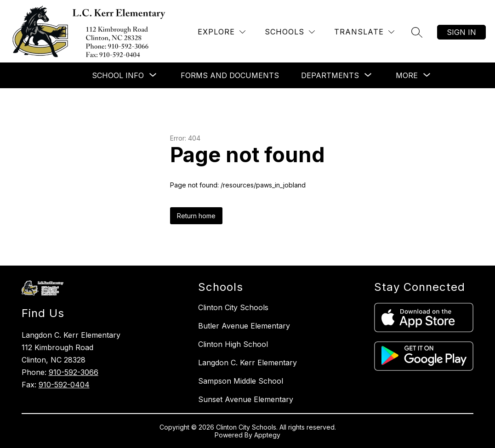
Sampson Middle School (241, 381)
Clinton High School (233, 344)
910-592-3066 (74, 372)
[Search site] (417, 32)
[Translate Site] (364, 32)
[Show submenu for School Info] (118, 75)
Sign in (461, 32)
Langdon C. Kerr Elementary (247, 363)
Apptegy (267, 435)
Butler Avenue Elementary (244, 326)
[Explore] (222, 32)
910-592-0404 (64, 385)
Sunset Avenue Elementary (246, 399)
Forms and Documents (230, 75)
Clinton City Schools (233, 307)
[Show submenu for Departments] (330, 75)
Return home (196, 216)
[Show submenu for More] (407, 75)
